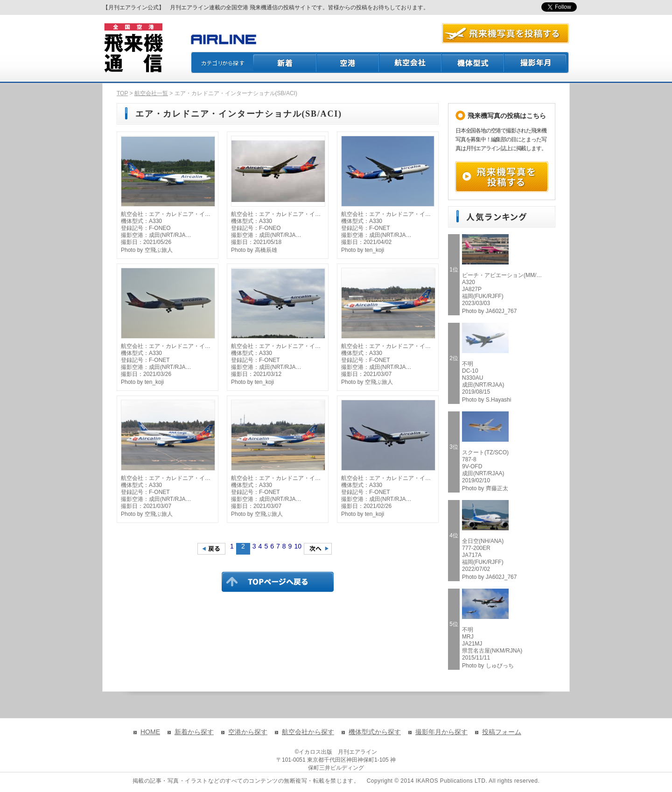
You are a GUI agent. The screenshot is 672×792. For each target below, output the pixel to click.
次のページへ (318, 549)
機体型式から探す (375, 732)
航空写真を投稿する (505, 33)
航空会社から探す (308, 732)
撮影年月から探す (441, 732)
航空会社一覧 (151, 93)
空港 (348, 63)
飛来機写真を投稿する (502, 177)
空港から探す (248, 732)
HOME (150, 732)
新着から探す (194, 732)
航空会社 (411, 63)
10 (298, 546)
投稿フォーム (502, 732)
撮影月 (537, 63)
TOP (122, 93)
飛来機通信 (133, 48)
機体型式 (473, 63)
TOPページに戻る (278, 582)
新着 (285, 63)
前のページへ (211, 549)
